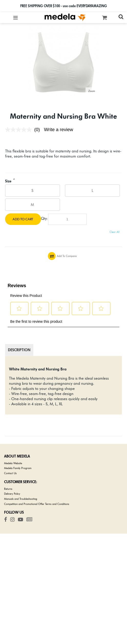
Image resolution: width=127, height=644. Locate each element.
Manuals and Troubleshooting (21, 499)
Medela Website (13, 463)
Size (8, 181)
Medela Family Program (18, 468)
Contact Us (10, 473)
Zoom (92, 91)
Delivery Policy (12, 494)
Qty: (44, 219)
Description (19, 350)
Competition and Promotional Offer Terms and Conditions (37, 504)
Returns (8, 489)
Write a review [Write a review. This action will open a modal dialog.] (59, 130)
